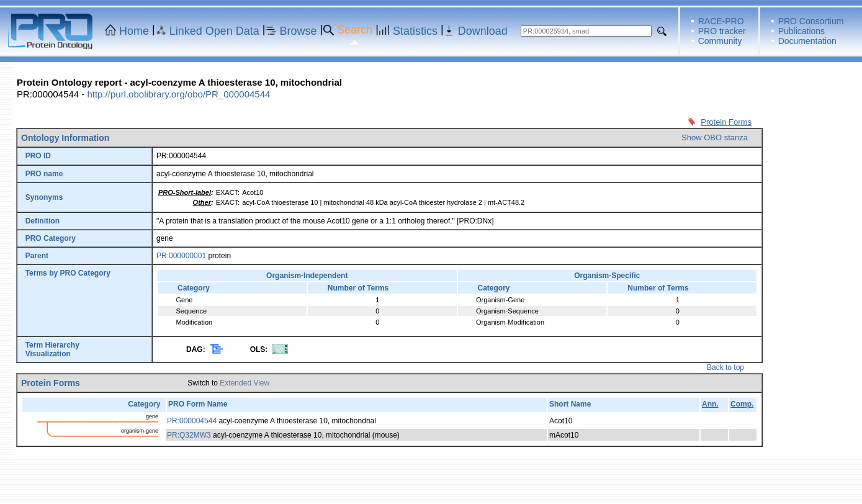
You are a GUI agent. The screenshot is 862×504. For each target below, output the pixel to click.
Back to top (725, 367)
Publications (802, 31)
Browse (299, 31)
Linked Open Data (214, 31)
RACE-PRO (721, 21)
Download (483, 31)
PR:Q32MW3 (189, 435)
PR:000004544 (192, 421)
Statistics (415, 31)
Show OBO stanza (715, 137)
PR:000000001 (181, 256)
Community (720, 41)
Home (134, 31)
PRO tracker (722, 31)
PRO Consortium (811, 21)
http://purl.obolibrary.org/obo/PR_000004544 (178, 94)
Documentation (807, 41)
